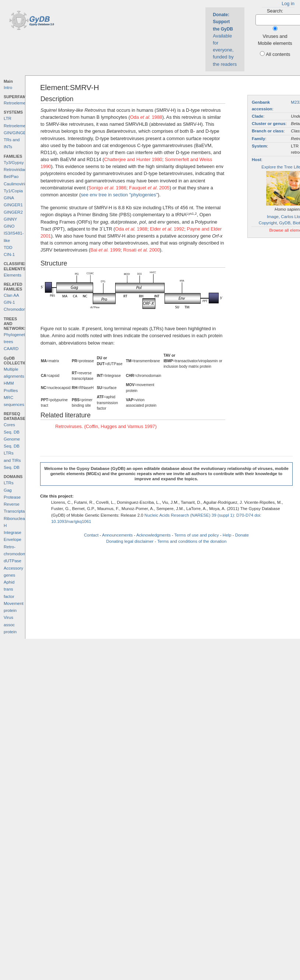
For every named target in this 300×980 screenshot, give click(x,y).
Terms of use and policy (197, 535)
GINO (9, 226)
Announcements (117, 535)
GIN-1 (9, 302)
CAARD (11, 349)
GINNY (10, 219)
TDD (8, 247)
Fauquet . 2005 (149, 188)
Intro (8, 88)
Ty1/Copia (13, 191)
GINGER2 (13, 212)
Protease (12, 497)
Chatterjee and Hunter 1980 (133, 159)
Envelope (13, 539)
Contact (91, 535)
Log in (288, 3)
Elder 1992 (167, 229)
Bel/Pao (11, 177)
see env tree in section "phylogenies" (119, 195)
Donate (242, 535)
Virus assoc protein (10, 625)
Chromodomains (19, 309)
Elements (13, 275)
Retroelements (17, 103)
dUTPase (13, 561)
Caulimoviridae (18, 184)
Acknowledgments (153, 535)
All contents (278, 54)
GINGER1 (13, 205)
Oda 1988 (146, 117)
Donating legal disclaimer (130, 541)
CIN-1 (9, 254)
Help (227, 535)
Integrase (13, 532)
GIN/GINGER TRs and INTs (16, 140)
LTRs (9, 483)
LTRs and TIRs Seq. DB (12, 460)
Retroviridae (15, 170)
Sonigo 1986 (107, 188)
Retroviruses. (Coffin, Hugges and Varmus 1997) (106, 426)
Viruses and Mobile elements (275, 40)
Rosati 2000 (141, 250)
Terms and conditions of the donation (192, 541)
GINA (9, 198)
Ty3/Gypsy (14, 163)
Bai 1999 (106, 250)
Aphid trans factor (9, 589)
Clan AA (11, 295)
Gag (8, 490)
